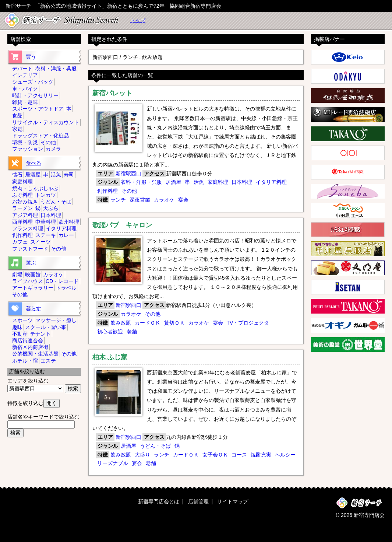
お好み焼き (25, 202)
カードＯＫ (148, 323)
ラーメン (22, 208)
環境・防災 (25, 142)
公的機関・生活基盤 (35, 354)
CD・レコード (62, 281)
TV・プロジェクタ (248, 323)
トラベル (66, 288)
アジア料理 (25, 215)
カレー (66, 235)
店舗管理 (198, 501)
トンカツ (46, 195)
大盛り (142, 455)
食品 (17, 115)
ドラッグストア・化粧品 (40, 136)
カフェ (20, 242)
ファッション (28, 149)
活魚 (199, 182)
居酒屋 (173, 182)
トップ (138, 20)
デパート (22, 69)
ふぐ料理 (22, 195)
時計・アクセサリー (35, 95)
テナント (40, 334)
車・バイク (25, 89)
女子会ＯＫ (215, 455)
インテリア (25, 75)
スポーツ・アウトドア (38, 109)
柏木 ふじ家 (110, 357)
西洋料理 (22, 222)
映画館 (33, 275)
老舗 (132, 332)
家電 (17, 129)
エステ (48, 361)
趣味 (17, 327)
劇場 (17, 275)
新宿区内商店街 (30, 347)
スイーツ (40, 242)
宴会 (183, 200)
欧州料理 (69, 222)
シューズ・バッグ (33, 82)
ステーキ (46, 235)
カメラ (53, 149)
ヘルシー (285, 455)
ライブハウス (28, 281)
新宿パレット (112, 93)
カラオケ (164, 200)
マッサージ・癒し (56, 320)
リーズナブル (113, 463)
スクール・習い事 (46, 327)
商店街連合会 (28, 340)
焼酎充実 (261, 455)
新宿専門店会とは (159, 501)
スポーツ (22, 320)
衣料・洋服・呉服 (141, 182)
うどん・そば (155, 446)
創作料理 (107, 191)
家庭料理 (218, 182)
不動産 (20, 334)
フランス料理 (28, 228)
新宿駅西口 (128, 174)
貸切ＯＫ (174, 323)
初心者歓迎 (110, 332)
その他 (129, 191)
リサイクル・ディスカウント (46, 122)
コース (239, 455)
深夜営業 (140, 200)
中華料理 (46, 222)
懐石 (17, 175)
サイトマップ (233, 501)
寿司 (69, 175)
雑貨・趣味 (25, 102)
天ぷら (51, 208)
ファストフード (30, 249)
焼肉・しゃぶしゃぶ (35, 188)
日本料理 (242, 182)
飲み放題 (121, 323)
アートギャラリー (33, 288)
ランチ (118, 200)
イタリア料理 (271, 182)
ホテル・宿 (25, 361)
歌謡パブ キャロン (122, 225)
